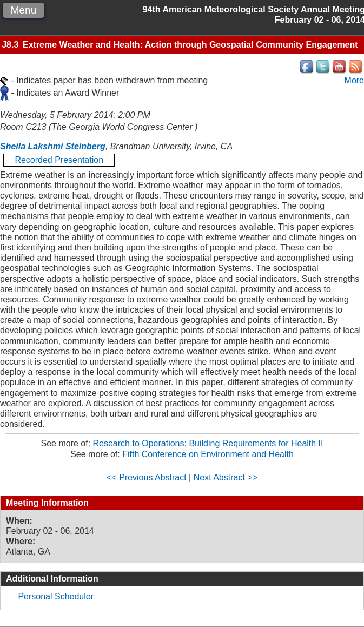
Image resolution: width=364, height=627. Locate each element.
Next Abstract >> (226, 477)
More (354, 80)
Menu (23, 10)
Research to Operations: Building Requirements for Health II (208, 443)
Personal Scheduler (56, 596)
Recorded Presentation (59, 160)
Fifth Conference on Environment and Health (208, 454)
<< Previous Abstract (147, 477)
